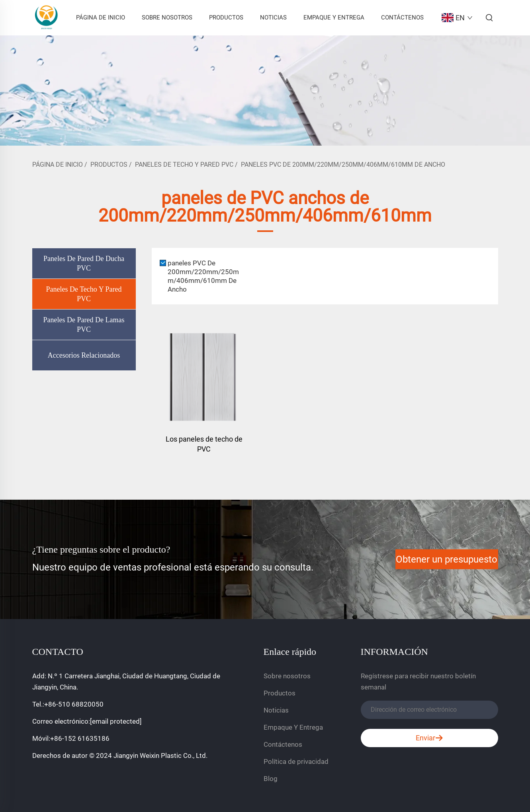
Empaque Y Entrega (334, 18)
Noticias (273, 18)
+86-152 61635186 (80, 738)
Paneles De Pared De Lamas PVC (84, 325)
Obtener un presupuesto (447, 559)
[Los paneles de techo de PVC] (204, 376)
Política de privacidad (296, 761)
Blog (271, 779)
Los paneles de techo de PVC (204, 444)
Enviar (429, 738)
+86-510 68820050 (74, 704)
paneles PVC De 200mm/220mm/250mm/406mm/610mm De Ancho (343, 165)
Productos (226, 18)
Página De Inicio (101, 18)
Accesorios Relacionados (84, 355)
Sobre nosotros (167, 18)
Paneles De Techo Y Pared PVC (184, 165)
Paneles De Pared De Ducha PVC (84, 263)
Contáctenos (402, 18)
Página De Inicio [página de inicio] (58, 165)
